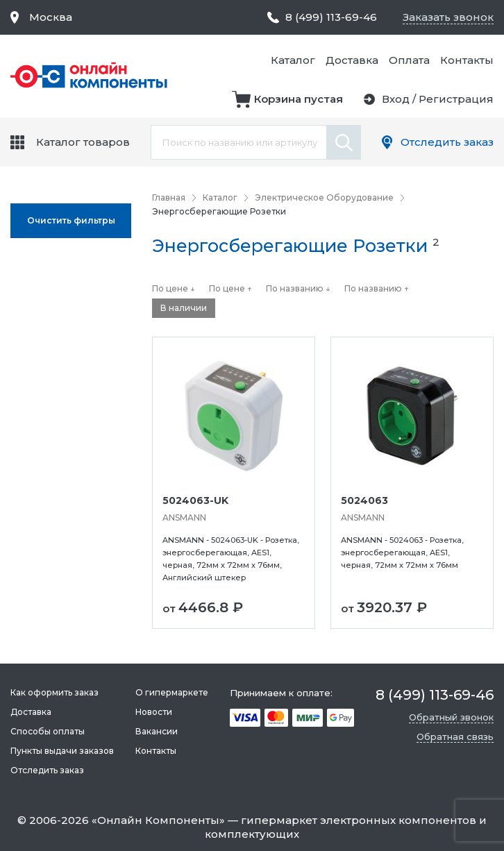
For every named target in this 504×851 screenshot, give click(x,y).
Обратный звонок (451, 717)
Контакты (467, 60)
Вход (396, 99)
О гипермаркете (172, 692)
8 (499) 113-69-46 (331, 17)
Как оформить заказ (54, 692)
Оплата (409, 60)
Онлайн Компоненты (158, 820)
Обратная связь (455, 736)
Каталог (293, 60)
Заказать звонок (448, 17)
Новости (154, 712)
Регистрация (456, 99)
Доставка (352, 60)
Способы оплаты (48, 731)
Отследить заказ (447, 142)
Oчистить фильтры (71, 220)
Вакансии (157, 731)
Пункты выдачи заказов (62, 751)
